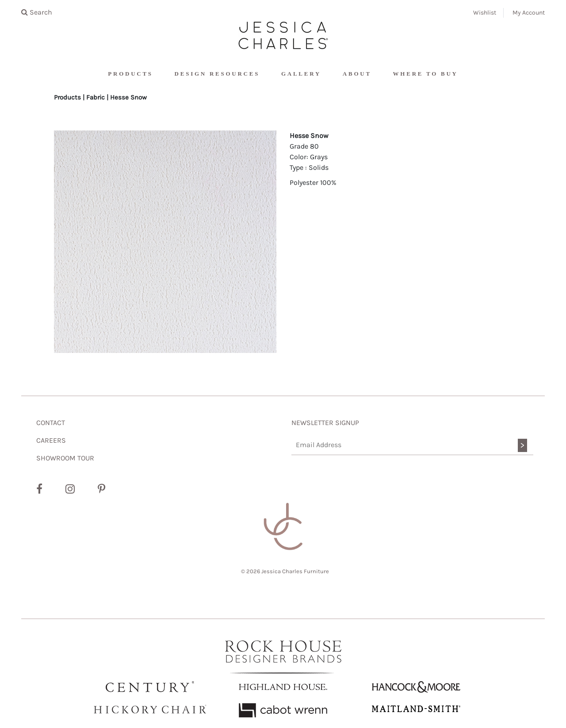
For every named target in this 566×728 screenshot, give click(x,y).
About (357, 74)
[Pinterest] (101, 489)
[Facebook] (39, 489)
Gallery (301, 74)
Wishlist (485, 13)
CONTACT (51, 423)
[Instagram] (70, 489)
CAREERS (51, 440)
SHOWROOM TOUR (65, 458)
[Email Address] (412, 445)
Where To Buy (426, 74)
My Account (529, 13)
